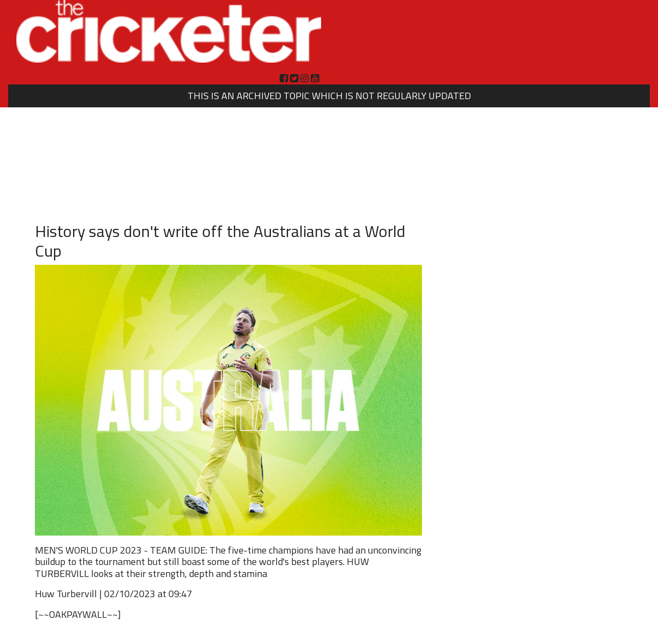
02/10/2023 (130, 594)
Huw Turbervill (66, 594)
